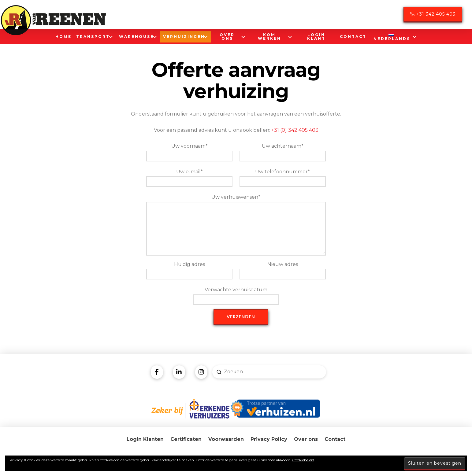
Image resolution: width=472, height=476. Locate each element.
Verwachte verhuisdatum (236, 295)
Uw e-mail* (189, 177)
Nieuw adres (282, 270)
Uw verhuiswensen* (236, 201)
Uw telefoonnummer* (282, 177)
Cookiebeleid (303, 460)
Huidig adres (189, 270)
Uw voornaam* (189, 151)
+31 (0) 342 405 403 (295, 130)
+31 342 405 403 (433, 14)
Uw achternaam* (282, 151)
